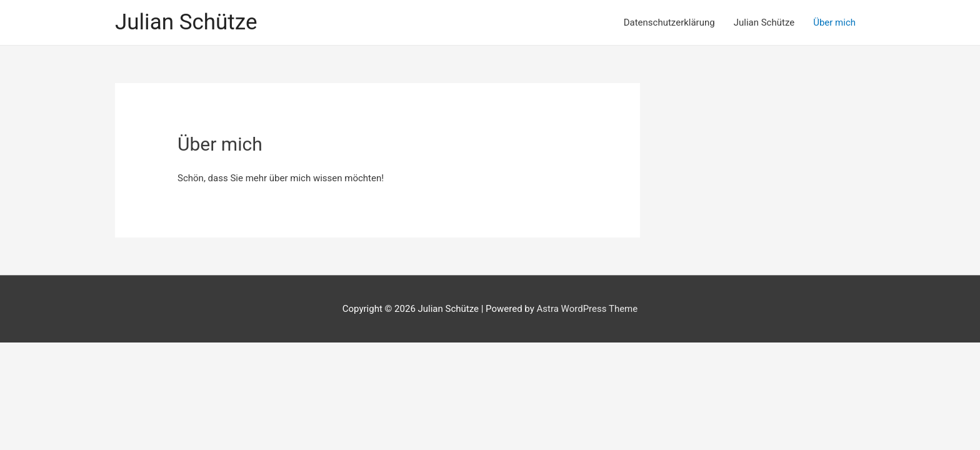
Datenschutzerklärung (669, 22)
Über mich (834, 22)
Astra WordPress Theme (587, 309)
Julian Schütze (186, 22)
